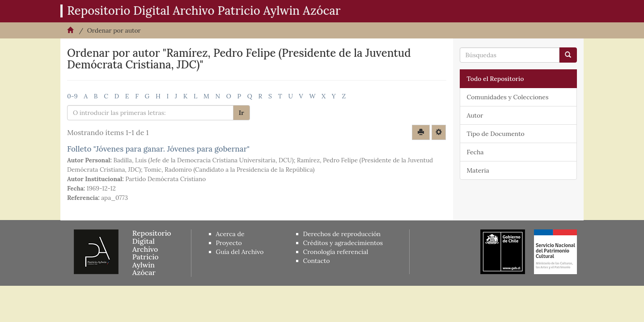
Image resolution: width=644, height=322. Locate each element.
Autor (475, 115)
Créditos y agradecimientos (343, 243)
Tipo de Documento (496, 134)
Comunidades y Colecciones (508, 97)
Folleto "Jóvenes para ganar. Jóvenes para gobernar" (158, 149)
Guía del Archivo (240, 252)
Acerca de (230, 234)
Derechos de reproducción (342, 234)
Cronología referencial (336, 252)
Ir (241, 113)
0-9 (72, 96)
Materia (478, 170)
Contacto (317, 261)
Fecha (475, 152)
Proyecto (229, 243)
